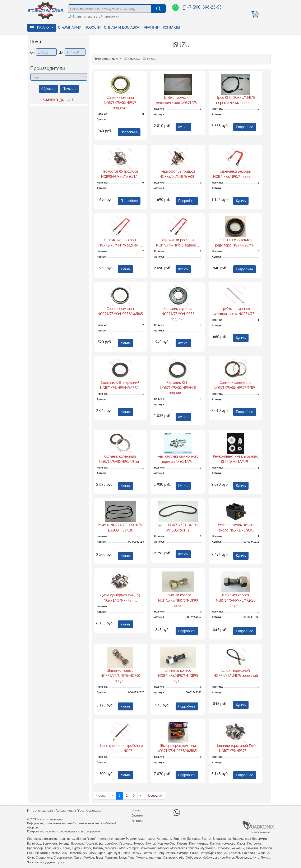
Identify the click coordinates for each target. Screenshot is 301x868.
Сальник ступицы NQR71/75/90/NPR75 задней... (120, 103)
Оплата (136, 810)
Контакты (172, 27)
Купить (183, 127)
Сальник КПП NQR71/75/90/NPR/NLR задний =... (178, 388)
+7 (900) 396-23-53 (204, 7)
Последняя (154, 795)
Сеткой (150, 59)
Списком (132, 59)
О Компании (70, 27)
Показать (69, 89)
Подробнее (129, 132)
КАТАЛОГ (40, 28)
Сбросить (48, 89)
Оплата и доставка (122, 27)
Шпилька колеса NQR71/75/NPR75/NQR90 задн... (120, 676)
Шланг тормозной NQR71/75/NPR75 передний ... (236, 676)
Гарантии (151, 27)
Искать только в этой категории (95, 16)
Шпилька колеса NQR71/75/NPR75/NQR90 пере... (178, 600)
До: (62, 52)
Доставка (137, 816)
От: (33, 52)
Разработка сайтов (260, 832)
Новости (93, 27)
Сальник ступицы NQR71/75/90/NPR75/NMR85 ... (120, 314)
